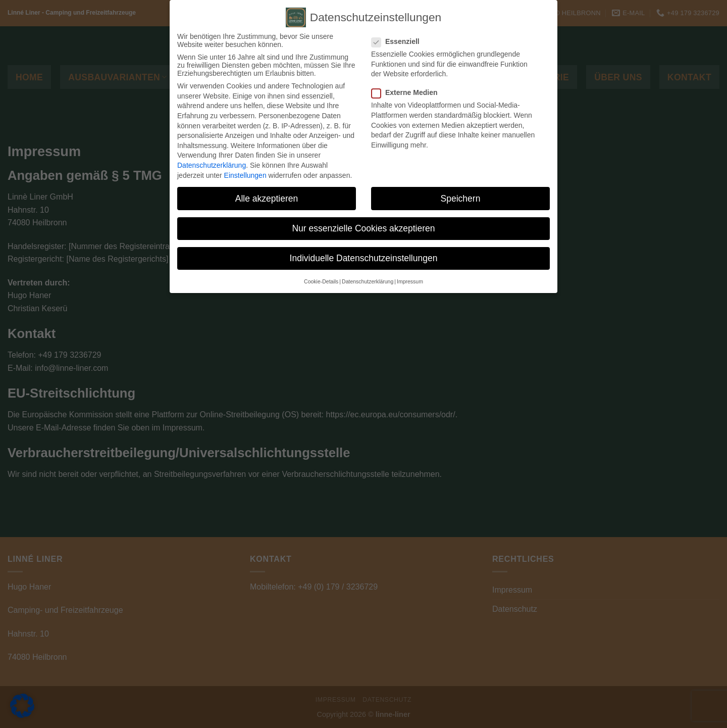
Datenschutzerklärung (212, 165)
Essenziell (400, 41)
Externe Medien (408, 92)
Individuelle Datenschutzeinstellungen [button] (364, 258)
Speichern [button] (461, 199)
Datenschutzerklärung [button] (368, 281)
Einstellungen (245, 175)
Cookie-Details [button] (321, 281)
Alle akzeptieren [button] (267, 199)
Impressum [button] (410, 281)
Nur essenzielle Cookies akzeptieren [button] (363, 228)
